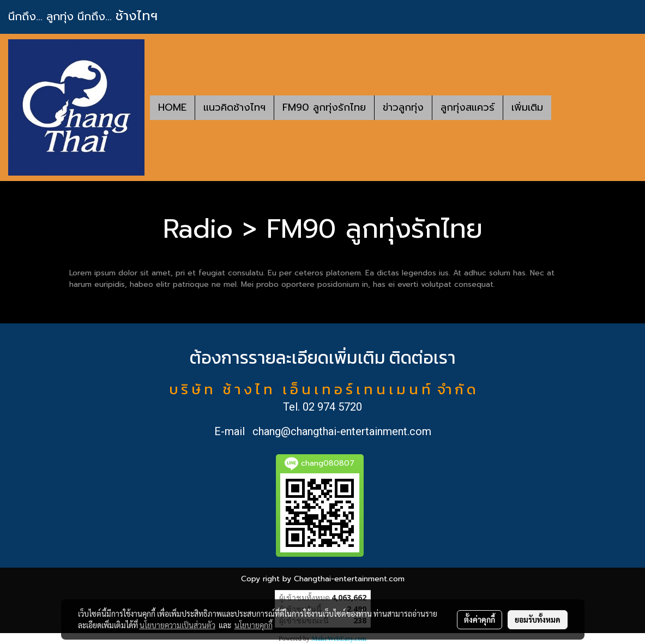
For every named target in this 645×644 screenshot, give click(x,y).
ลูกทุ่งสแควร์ (468, 107)
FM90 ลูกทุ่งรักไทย (324, 107)
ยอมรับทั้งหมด (538, 619)
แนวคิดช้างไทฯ (234, 107)
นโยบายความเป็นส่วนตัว (177, 625)
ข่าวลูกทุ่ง (403, 107)
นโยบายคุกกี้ (254, 625)
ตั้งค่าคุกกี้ (480, 619)
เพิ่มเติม (527, 107)
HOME (172, 107)
